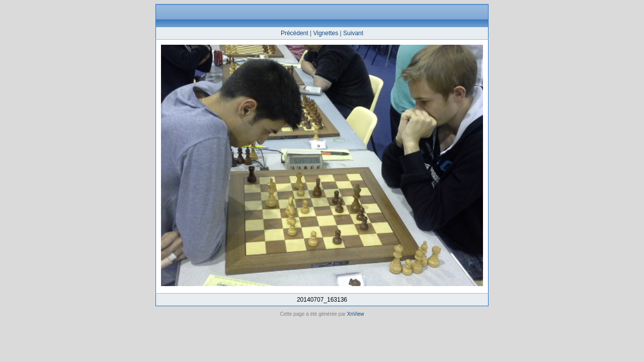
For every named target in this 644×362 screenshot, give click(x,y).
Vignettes (326, 33)
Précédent (295, 33)
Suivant (353, 33)
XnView (356, 314)
